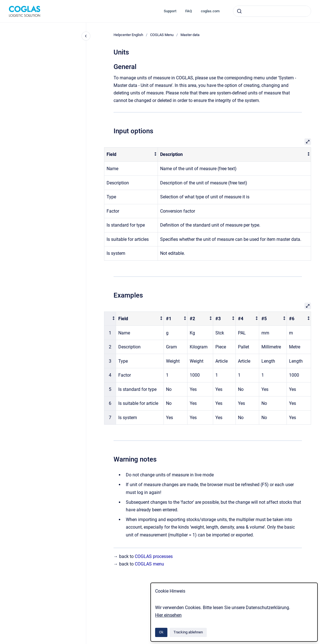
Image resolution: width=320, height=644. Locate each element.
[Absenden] (239, 11)
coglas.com (210, 11)
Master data (190, 35)
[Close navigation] (86, 36)
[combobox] (272, 11)
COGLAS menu (149, 564)
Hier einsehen (168, 615)
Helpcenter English (128, 35)
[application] (318, 643)
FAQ (189, 11)
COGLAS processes (154, 556)
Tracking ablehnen (188, 632)
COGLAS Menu (162, 35)
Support (170, 11)
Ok (161, 632)
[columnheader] (131, 155)
